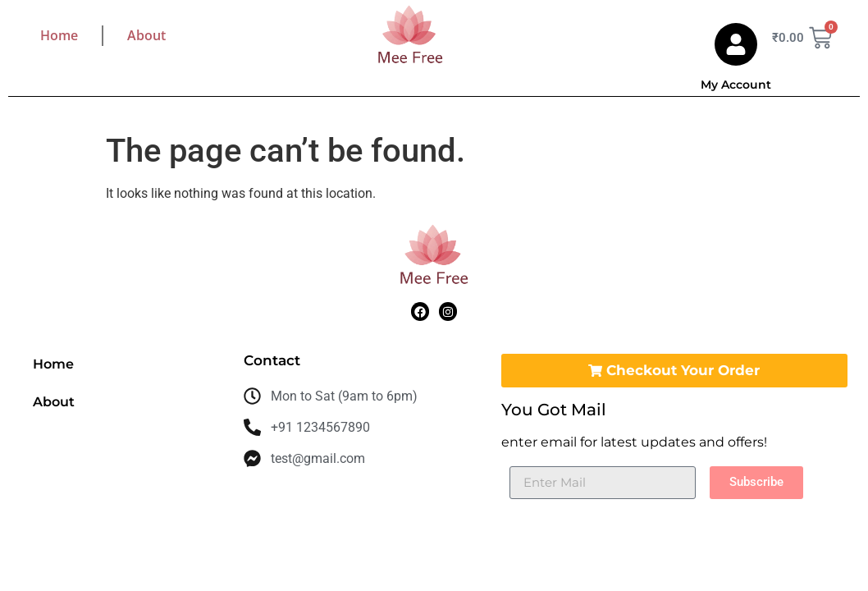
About (146, 35)
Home (59, 35)
